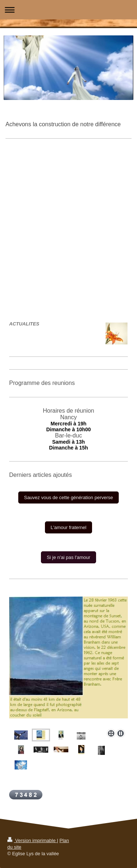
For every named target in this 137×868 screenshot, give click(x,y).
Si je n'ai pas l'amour (68, 557)
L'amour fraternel (69, 527)
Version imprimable (32, 840)
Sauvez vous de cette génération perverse (69, 497)
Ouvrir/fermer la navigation (68, 10)
